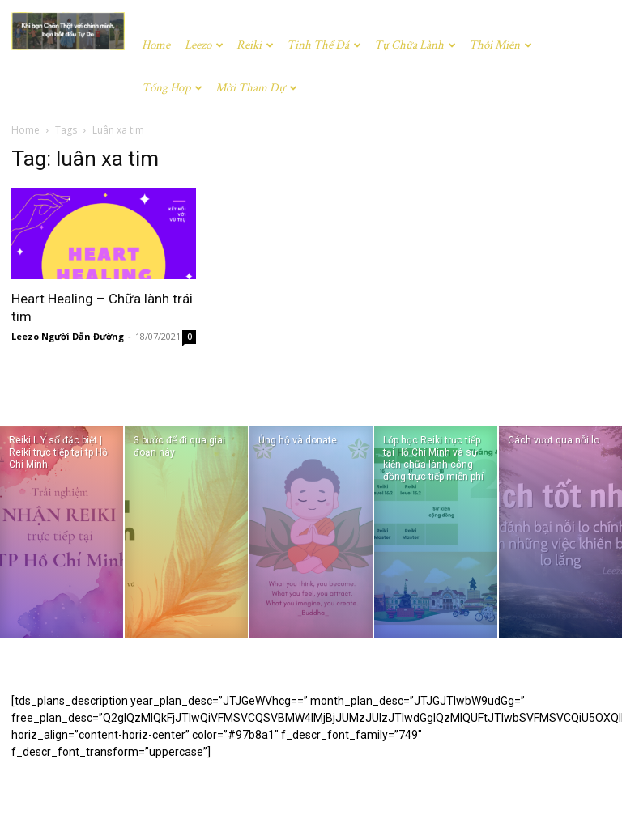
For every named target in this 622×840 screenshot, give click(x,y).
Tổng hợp (172, 88)
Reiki (255, 45)
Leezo (204, 45)
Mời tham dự (256, 88)
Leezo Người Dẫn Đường (68, 336)
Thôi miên (501, 45)
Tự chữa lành (415, 45)
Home (156, 45)
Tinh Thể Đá (324, 45)
